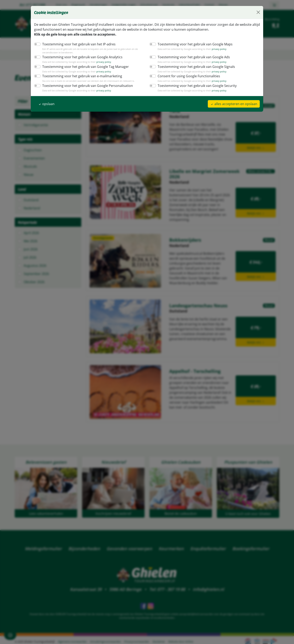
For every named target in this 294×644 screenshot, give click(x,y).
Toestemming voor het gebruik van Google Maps (193, 44)
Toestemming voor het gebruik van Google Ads (192, 57)
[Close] (258, 12)
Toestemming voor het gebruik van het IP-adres (77, 44)
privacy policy (215, 49)
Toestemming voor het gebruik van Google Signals (194, 67)
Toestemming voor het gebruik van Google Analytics (80, 57)
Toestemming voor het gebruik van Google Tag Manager (83, 67)
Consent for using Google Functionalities (187, 76)
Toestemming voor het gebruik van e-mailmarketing (79, 76)
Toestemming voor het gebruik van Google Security (195, 86)
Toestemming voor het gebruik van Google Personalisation (85, 86)
